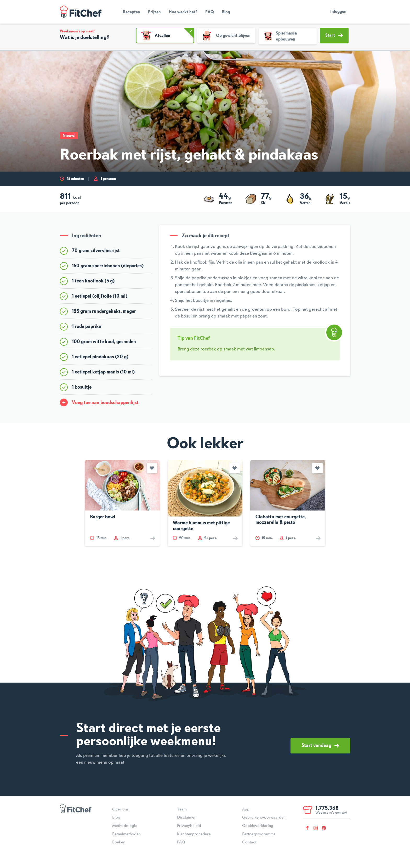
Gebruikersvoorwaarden (264, 818)
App (246, 809)
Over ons (120, 809)
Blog (226, 12)
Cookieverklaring (258, 826)
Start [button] (334, 35)
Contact (249, 842)
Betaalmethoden (126, 834)
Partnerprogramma (259, 834)
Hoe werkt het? (183, 12)
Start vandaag (320, 746)
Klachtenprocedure (194, 834)
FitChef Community (81, 12)
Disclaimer (186, 818)
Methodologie (125, 826)
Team (182, 809)
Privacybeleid (189, 826)
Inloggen (338, 12)
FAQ (210, 12)
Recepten (132, 12)
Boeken (119, 842)
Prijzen (154, 12)
